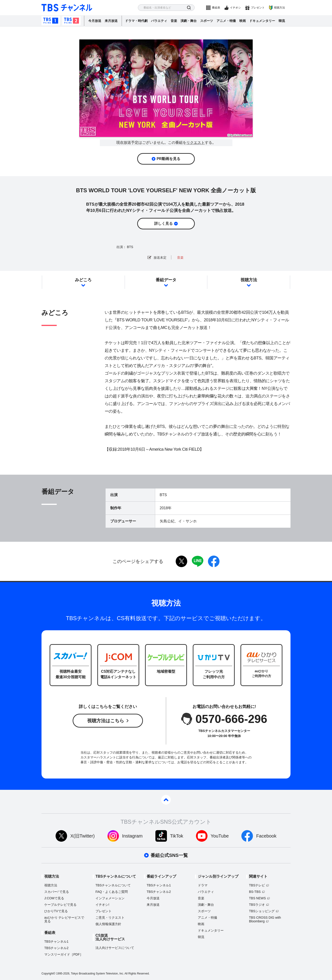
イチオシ (235, 8)
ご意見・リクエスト (110, 918)
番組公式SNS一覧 (169, 855)
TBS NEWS (257, 898)
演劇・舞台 (189, 21)
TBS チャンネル (67, 8)
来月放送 (111, 21)
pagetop (166, 800)
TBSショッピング (262, 911)
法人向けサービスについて (115, 948)
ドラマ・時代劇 (136, 21)
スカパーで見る (57, 892)
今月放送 (95, 21)
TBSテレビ (257, 885)
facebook (214, 561)
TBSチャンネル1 (51, 21)
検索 (189, 8)
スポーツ (207, 21)
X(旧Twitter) (83, 836)
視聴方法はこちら (106, 721)
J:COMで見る (54, 898)
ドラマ (203, 885)
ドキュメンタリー (262, 21)
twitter (181, 561)
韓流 (282, 21)
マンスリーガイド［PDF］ (64, 954)
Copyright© (48, 974)
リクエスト (196, 143)
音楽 (174, 21)
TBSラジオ (257, 905)
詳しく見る (163, 224)
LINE (198, 561)
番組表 (216, 8)
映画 (243, 21)
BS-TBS (255, 892)
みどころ (83, 280)
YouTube (220, 836)
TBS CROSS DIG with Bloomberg (265, 919)
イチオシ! (102, 905)
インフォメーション (110, 898)
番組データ (166, 280)
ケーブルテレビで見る (60, 905)
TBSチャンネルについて (113, 885)
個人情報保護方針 (108, 924)
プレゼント (258, 8)
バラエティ (159, 21)
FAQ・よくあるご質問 (112, 892)
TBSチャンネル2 (71, 21)
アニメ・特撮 (226, 21)
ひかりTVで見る (56, 911)
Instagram (132, 836)
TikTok (177, 836)
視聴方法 (279, 8)
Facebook (266, 836)
